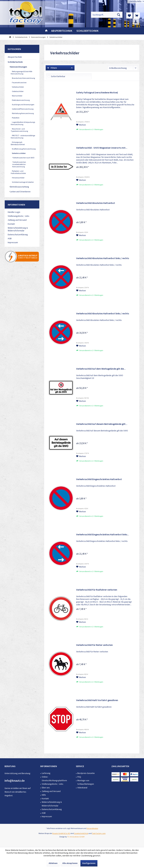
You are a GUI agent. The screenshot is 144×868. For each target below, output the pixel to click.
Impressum (13, 242)
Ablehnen (53, 863)
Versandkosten (92, 828)
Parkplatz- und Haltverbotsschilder (18, 172)
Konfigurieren (89, 863)
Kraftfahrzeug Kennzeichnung (24, 149)
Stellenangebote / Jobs (19, 216)
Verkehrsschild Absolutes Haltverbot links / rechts (103, 258)
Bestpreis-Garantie (86, 773)
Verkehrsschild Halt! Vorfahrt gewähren (97, 700)
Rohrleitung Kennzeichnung (23, 113)
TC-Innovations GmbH (76, 837)
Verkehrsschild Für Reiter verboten (94, 645)
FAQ (79, 777)
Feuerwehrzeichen (19, 82)
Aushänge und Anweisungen (23, 104)
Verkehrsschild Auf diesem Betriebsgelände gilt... (102, 424)
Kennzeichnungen (18, 67)
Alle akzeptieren (70, 863)
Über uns (46, 788)
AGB (10, 238)
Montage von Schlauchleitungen (86, 782)
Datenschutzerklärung (18, 234)
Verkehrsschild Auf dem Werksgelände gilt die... (101, 369)
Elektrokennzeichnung (21, 100)
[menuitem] (137, 15)
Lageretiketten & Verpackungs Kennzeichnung (23, 123)
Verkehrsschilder (19, 153)
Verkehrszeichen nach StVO (24, 158)
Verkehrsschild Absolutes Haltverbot (96, 203)
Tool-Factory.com (99, 833)
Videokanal (82, 788)
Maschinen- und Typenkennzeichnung (19, 130)
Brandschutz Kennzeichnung (23, 78)
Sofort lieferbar (58, 76)
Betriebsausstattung (19, 187)
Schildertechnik (15, 62)
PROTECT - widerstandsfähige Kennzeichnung (23, 137)
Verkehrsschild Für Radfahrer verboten (97, 590)
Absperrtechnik (15, 57)
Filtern (52, 68)
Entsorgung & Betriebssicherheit (18, 143)
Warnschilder (17, 96)
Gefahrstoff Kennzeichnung (23, 109)
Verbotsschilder (18, 87)
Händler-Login (14, 212)
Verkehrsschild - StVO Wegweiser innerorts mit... (102, 148)
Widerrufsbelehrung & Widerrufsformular (18, 229)
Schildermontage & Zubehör (23, 182)
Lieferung (46, 773)
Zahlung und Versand (17, 220)
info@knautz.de (15, 781)
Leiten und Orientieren (20, 192)
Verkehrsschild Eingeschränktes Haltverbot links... (103, 534)
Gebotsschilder (18, 91)
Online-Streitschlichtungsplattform (54, 779)
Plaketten (16, 118)
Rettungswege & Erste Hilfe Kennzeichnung (21, 73)
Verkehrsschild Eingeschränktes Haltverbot (99, 479)
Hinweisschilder (18, 178)
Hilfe (44, 795)
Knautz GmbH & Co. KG (61, 833)
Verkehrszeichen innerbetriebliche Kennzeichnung (19, 164)
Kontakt (11, 224)
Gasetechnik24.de (81, 833)
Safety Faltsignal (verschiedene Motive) (97, 92)
